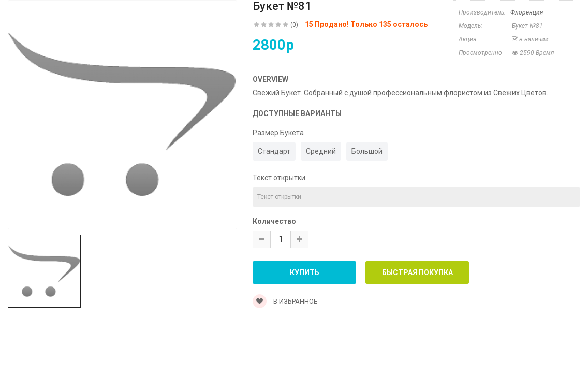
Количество (274, 221)
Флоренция (527, 12)
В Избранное (285, 301)
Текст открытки (279, 178)
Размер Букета (278, 133)
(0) (294, 25)
